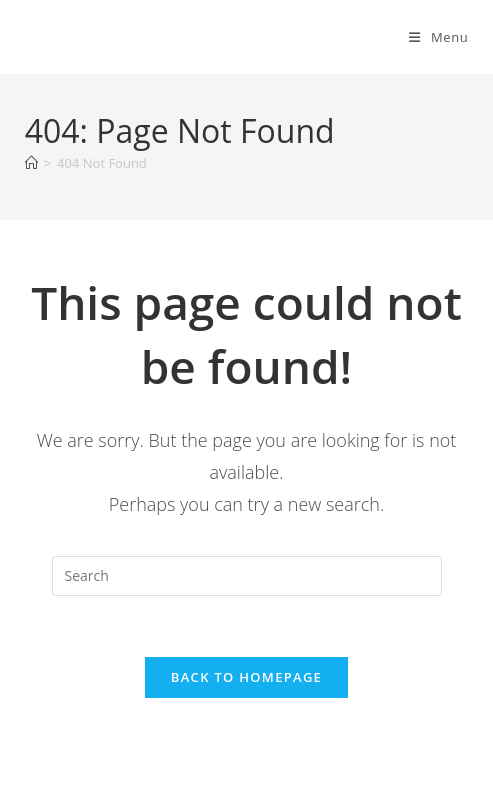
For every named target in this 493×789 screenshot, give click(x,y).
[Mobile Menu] (438, 37)
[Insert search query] (247, 576)
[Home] (31, 163)
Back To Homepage (246, 677)
